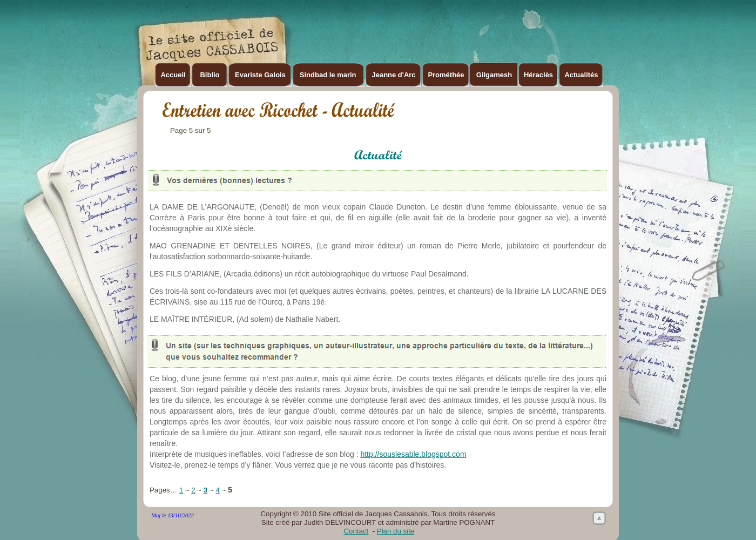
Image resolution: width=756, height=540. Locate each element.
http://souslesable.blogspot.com (413, 454)
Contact (356, 531)
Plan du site (396, 531)
